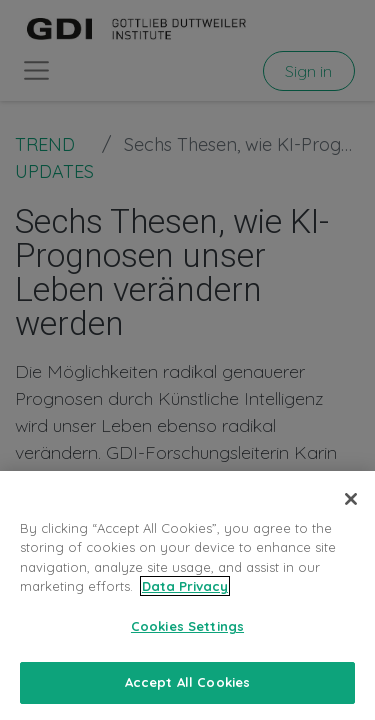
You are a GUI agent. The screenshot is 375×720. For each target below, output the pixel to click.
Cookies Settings (187, 649)
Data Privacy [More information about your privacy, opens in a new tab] (185, 609)
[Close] (351, 522)
